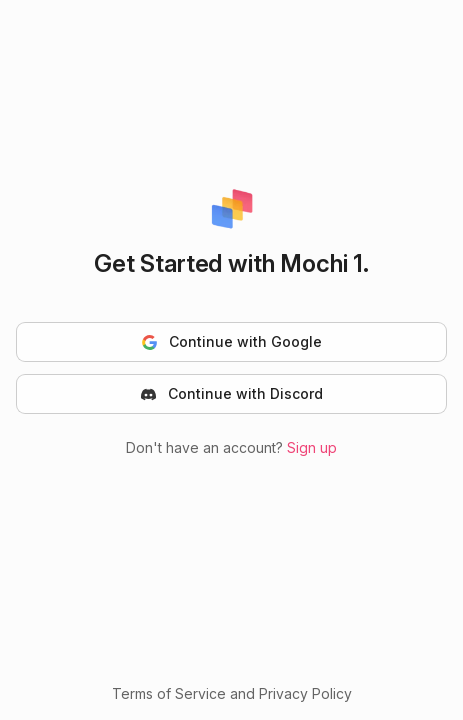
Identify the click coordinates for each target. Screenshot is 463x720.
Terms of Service (169, 693)
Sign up (312, 447)
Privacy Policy (305, 693)
